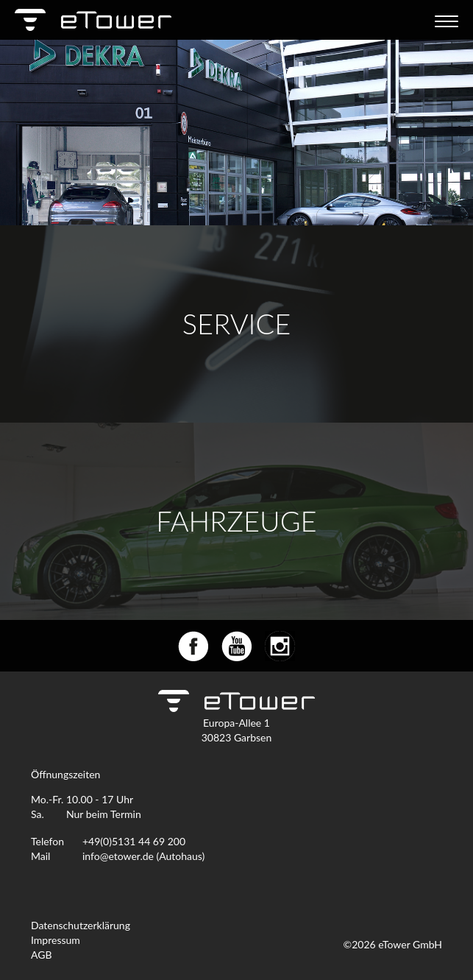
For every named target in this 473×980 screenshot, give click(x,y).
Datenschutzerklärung (81, 925)
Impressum (56, 940)
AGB (42, 955)
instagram (280, 646)
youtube (236, 646)
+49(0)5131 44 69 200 (134, 841)
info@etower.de (118, 856)
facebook (193, 646)
